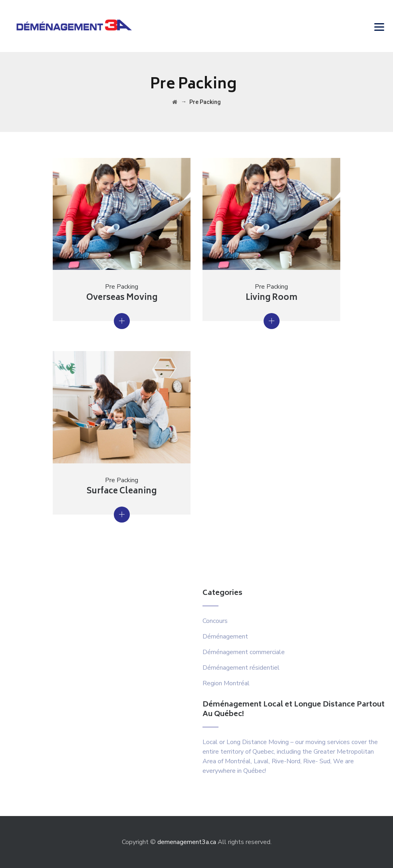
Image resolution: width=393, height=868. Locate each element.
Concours (215, 621)
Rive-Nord (286, 761)
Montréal (238, 761)
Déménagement (225, 637)
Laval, (262, 761)
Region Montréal (226, 683)
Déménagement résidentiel (241, 668)
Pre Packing (122, 287)
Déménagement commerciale (244, 652)
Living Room (272, 298)
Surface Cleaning (122, 492)
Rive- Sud (317, 761)
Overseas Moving (122, 298)
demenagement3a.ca (187, 842)
